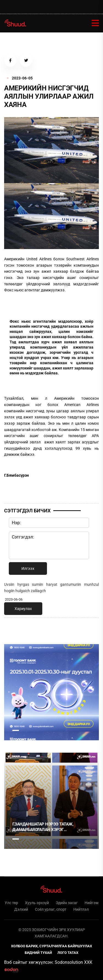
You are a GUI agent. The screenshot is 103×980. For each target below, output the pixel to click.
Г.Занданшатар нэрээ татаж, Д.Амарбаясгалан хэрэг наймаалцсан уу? (43, 827)
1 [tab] (16, 730)
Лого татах (68, 953)
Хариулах (23, 609)
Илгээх (28, 568)
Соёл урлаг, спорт (51, 909)
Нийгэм (91, 903)
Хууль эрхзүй (37, 903)
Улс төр (11, 903)
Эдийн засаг (67, 903)
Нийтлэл (81, 909)
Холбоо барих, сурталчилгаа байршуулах (51, 946)
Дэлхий (21, 909)
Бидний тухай (38, 953)
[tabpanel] (51, 692)
